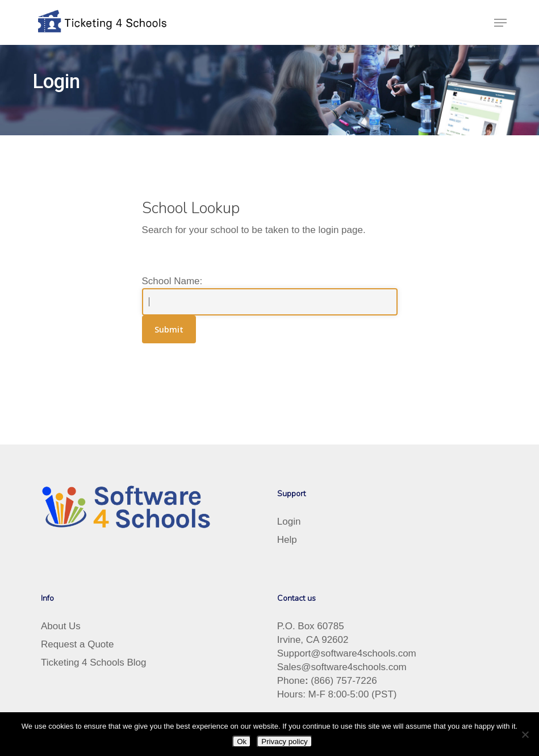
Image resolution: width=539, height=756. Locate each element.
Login (289, 522)
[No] (525, 734)
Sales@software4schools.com (342, 667)
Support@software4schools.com (347, 653)
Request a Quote (78, 644)
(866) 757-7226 (344, 681)
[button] (500, 23)
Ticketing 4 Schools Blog (94, 662)
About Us (61, 626)
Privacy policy (284, 742)
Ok (242, 742)
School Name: (172, 281)
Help (287, 540)
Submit (169, 329)
